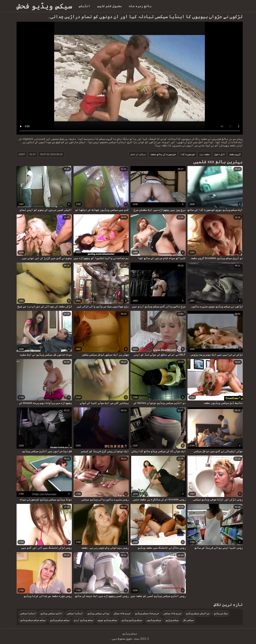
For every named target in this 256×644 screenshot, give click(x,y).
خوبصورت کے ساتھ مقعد (162, 154)
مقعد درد (203, 154)
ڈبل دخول (218, 154)
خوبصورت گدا (186, 154)
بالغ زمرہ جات (139, 6)
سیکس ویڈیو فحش (43, 6)
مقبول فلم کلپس (108, 6)
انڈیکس (83, 6)
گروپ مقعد (233, 154)
